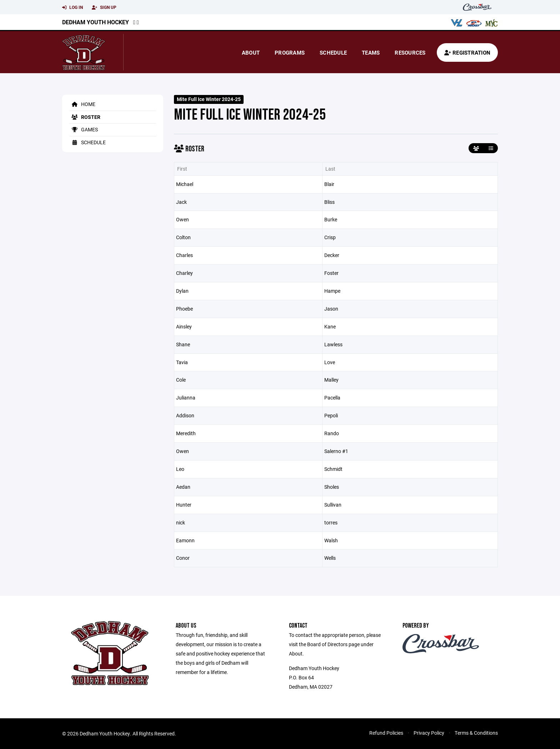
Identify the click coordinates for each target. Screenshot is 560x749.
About (251, 52)
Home (82, 104)
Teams (371, 52)
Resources (410, 52)
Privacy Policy (429, 733)
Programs (290, 52)
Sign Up (104, 7)
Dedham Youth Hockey (96, 22)
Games (84, 129)
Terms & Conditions (476, 733)
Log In (72, 7)
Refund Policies (386, 733)
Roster (85, 117)
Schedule (333, 52)
